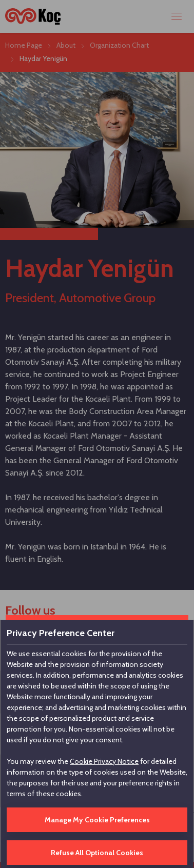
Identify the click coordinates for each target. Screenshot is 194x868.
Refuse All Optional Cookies (97, 853)
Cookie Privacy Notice (104, 761)
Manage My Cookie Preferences (97, 820)
